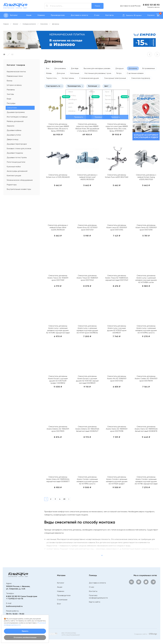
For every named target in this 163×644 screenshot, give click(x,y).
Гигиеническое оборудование (20, 180)
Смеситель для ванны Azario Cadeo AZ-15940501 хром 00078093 (146, 378)
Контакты (110, 15)
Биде (9, 99)
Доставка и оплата (79, 15)
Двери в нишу (13, 139)
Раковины (11, 90)
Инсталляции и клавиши (17, 117)
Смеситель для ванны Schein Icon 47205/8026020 (58, 176)
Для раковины (60, 68)
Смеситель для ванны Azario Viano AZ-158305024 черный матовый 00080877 (58, 479)
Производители (58, 15)
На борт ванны (68, 78)
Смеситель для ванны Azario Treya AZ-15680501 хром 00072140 (87, 278)
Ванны (10, 81)
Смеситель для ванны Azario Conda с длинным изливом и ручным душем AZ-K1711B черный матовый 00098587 (146, 480)
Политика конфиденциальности (98, 597)
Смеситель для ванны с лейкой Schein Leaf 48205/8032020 (87, 177)
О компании (62, 600)
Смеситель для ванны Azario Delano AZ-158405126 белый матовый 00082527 (87, 429)
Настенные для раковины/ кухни (98, 73)
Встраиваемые (149, 68)
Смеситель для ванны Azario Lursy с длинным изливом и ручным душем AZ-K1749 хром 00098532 (87, 329)
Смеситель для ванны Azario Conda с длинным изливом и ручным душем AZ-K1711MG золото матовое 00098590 (87, 480)
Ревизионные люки (15, 76)
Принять (25, 631)
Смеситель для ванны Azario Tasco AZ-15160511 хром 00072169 (58, 278)
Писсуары (11, 103)
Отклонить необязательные (25, 637)
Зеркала (10, 126)
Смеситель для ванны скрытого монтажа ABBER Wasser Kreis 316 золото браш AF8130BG (58, 127)
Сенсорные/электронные (115, 78)
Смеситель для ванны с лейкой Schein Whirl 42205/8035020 (58, 227)
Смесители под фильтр (141, 78)
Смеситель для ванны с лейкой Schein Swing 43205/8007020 (146, 177)
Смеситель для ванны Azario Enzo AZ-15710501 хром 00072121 (87, 227)
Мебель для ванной (15, 121)
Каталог (61, 583)
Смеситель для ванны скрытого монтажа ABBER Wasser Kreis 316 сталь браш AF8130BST (117, 127)
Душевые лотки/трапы (17, 157)
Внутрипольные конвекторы (19, 189)
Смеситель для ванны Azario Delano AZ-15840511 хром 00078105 (58, 429)
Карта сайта (95, 602)
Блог (59, 604)
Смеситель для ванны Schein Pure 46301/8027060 (117, 176)
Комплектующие (14, 176)
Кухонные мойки (14, 167)
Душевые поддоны (15, 153)
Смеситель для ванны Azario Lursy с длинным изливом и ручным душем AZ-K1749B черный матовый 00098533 (58, 329)
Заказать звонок (153, 7)
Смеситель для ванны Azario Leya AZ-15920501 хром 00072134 (117, 227)
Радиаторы (12, 185)
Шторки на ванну (14, 85)
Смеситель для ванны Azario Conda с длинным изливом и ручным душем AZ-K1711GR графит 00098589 (117, 480)
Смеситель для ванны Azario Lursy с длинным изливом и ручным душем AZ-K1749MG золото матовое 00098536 (146, 329)
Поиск (98, 6)
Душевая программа (16, 112)
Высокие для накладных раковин (97, 68)
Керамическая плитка (16, 72)
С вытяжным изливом (135, 73)
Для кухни (61, 73)
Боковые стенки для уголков (19, 148)
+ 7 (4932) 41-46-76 (15, 599)
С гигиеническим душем (89, 78)
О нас (97, 15)
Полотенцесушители (16, 162)
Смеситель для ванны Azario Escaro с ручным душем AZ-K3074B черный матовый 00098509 (87, 380)
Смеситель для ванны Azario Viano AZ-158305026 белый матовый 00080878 (146, 429)
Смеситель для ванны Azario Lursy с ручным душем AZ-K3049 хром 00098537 (117, 329)
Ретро (119, 73)
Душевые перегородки (17, 144)
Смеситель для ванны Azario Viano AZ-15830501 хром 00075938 (117, 429)
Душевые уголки (14, 135)
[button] (150, 54)
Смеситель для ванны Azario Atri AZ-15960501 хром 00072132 (117, 378)
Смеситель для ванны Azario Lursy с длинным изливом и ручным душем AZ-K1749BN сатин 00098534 (146, 279)
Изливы (49, 73)
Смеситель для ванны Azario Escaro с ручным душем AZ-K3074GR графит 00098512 (58, 380)
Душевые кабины (14, 130)
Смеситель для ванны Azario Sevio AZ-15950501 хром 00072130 (146, 227)
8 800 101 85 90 (151, 5)
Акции (29, 15)
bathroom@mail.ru (14, 606)
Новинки (41, 15)
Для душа (120, 68)
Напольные (75, 73)
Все (48, 68)
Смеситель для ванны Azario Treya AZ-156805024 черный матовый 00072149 (117, 278)
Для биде (75, 68)
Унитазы (10, 94)
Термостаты (51, 78)
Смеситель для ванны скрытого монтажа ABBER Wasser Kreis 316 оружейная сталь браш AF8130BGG (87, 127)
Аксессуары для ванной (17, 171)
